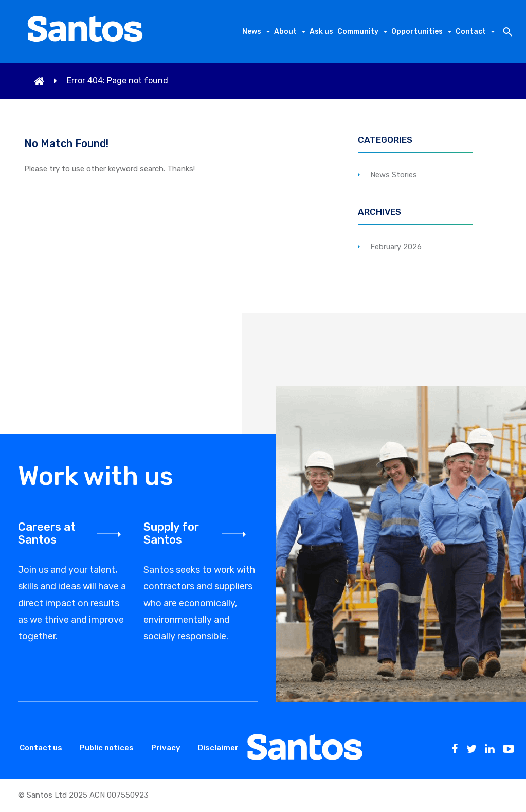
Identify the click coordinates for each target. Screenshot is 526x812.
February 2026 (396, 247)
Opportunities (417, 32)
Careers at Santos (47, 533)
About (285, 32)
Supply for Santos (171, 533)
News (252, 32)
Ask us (321, 32)
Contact (471, 32)
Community (358, 32)
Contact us (41, 748)
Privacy (166, 748)
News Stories (394, 175)
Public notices (107, 748)
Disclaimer (218, 748)
